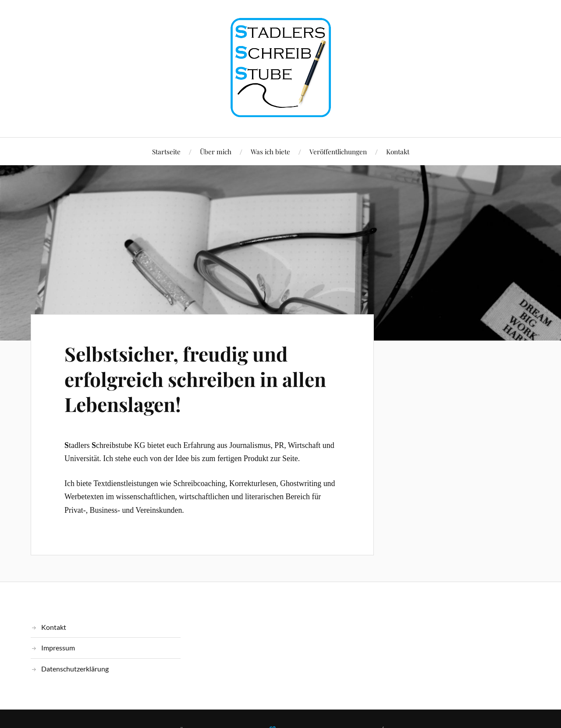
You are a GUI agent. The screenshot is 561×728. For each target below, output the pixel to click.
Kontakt (398, 151)
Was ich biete (270, 151)
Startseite (166, 151)
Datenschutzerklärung (75, 669)
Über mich (216, 151)
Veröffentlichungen (338, 151)
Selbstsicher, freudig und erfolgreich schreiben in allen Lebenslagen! (195, 379)
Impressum (58, 648)
